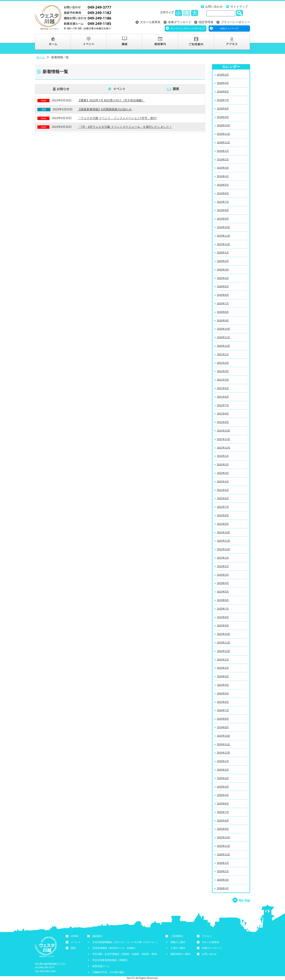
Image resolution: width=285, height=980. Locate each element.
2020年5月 (223, 286)
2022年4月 (223, 481)
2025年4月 (223, 787)
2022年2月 (223, 464)
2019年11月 (223, 236)
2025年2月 (223, 770)
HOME (75, 936)
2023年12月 (223, 651)
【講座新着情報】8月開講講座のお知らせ (105, 109)
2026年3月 (223, 880)
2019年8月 (223, 210)
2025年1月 (223, 761)
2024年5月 (223, 693)
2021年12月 (223, 448)
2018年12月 (223, 142)
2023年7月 (223, 609)
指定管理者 (206, 22)
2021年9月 (223, 422)
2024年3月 (223, 676)
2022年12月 (223, 549)
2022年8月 (223, 515)
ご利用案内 (177, 936)
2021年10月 (223, 431)
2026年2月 (223, 871)
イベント (119, 89)
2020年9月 (223, 320)
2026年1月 (223, 863)
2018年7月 (223, 100)
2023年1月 (223, 558)
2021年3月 (223, 371)
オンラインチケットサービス (188, 28)
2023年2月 (223, 566)
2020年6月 (223, 295)
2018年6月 (223, 91)
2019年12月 (223, 244)
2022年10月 (223, 532)
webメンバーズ (229, 28)
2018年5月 (223, 83)
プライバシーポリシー (235, 22)
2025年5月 (223, 795)
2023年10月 (223, 634)
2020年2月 (223, 261)
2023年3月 (223, 575)
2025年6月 (223, 804)
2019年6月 (223, 193)
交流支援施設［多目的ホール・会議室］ (114, 948)
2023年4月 (223, 583)
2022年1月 (223, 456)
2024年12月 (223, 753)
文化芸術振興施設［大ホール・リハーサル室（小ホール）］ (126, 942)
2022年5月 (223, 490)
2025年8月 (223, 821)
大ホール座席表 (150, 22)
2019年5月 (223, 185)
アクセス (207, 936)
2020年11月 (223, 337)
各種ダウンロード (180, 22)
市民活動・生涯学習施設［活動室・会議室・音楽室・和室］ (126, 954)
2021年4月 (223, 380)
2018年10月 (223, 125)
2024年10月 (223, 736)
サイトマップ (239, 7)
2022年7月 (223, 507)
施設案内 (97, 936)
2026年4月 (223, 888)
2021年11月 (223, 439)
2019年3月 (223, 168)
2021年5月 (223, 388)
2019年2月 (223, 159)
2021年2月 (223, 363)
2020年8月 (223, 312)
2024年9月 (223, 727)
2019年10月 (223, 227)
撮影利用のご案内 (180, 954)
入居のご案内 (178, 948)
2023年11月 (223, 642)
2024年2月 (223, 668)
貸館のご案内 (178, 942)
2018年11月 (223, 134)
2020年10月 (223, 329)
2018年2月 (223, 75)
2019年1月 (223, 151)
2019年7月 (223, 202)
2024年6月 (223, 702)
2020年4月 (223, 278)
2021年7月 (223, 405)
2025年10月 (223, 837)
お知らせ (63, 89)
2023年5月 (223, 592)
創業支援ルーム (101, 966)
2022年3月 (223, 473)
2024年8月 (223, 719)
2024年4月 (223, 685)
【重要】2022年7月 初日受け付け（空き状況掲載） (111, 100)
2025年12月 (223, 854)
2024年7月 (223, 710)
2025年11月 (223, 846)
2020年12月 (223, 346)
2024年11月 (223, 744)
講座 (176, 89)
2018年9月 (223, 117)
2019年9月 (223, 219)
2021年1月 (223, 354)
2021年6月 (223, 397)
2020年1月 (223, 253)
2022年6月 (223, 498)
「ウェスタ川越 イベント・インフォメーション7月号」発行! (117, 118)
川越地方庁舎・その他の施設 (108, 972)
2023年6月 (223, 600)
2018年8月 (223, 109)
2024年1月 (223, 660)
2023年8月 (223, 617)
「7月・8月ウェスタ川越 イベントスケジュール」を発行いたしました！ (125, 127)
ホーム (40, 57)
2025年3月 (223, 778)
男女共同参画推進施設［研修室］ (111, 960)
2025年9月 (223, 829)
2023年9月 (223, 625)
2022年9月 (223, 524)
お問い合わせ (214, 7)
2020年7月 (223, 303)
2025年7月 (223, 812)
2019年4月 (223, 176)
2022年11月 (223, 541)
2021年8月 (223, 414)
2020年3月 (223, 270)
